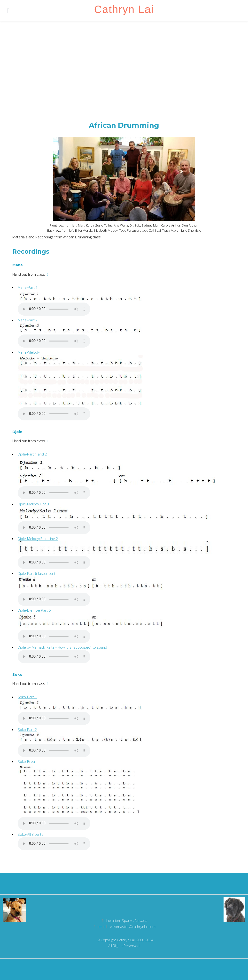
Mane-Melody (29, 352)
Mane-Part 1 (28, 287)
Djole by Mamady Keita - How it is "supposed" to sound (62, 647)
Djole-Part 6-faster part (37, 573)
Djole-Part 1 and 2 (32, 454)
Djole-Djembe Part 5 (34, 610)
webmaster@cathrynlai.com (133, 927)
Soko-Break (27, 761)
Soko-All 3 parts (31, 834)
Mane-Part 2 (28, 320)
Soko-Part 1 (27, 697)
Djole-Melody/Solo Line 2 (38, 539)
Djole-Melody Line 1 (34, 504)
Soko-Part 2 (27, 729)
